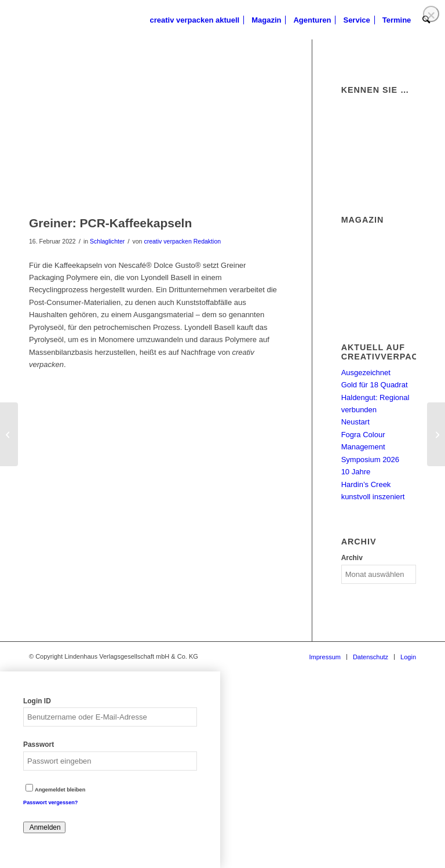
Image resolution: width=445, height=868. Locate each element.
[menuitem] (195, 20)
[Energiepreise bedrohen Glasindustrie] (436, 434)
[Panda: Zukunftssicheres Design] (9, 434)
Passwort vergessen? (50, 802)
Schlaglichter (107, 241)
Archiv (352, 558)
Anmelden (44, 827)
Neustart (355, 422)
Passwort (39, 744)
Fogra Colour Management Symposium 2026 (370, 447)
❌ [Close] (431, 15)
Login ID (37, 701)
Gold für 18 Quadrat (375, 385)
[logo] (29, 20)
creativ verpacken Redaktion (182, 241)
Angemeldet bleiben (55, 790)
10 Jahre (356, 472)
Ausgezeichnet (366, 373)
